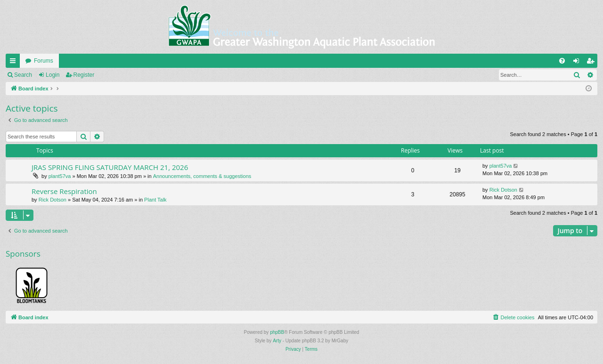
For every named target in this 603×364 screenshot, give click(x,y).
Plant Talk (155, 200)
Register (84, 75)
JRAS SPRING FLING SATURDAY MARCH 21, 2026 (110, 167)
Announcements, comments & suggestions (202, 176)
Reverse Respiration (64, 191)
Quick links (15, 63)
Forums (44, 61)
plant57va (60, 176)
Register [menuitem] (592, 63)
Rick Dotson (53, 200)
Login (53, 75)
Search (23, 75)
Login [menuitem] (578, 63)
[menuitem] (562, 61)
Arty (277, 341)
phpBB (277, 332)
